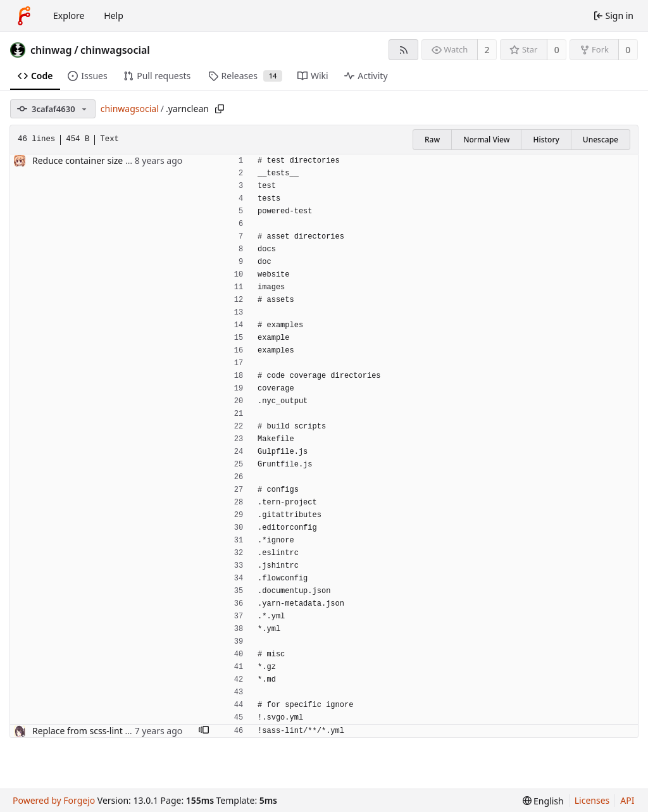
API (627, 800)
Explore (69, 16)
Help (114, 16)
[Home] (24, 16)
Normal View (486, 140)
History (546, 140)
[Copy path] (220, 109)
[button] (204, 731)
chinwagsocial (115, 50)
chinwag (51, 50)
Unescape (601, 140)
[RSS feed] (403, 50)
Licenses (592, 800)
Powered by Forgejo (54, 800)
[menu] (543, 801)
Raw (432, 140)
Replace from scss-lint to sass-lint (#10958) (120, 731)
